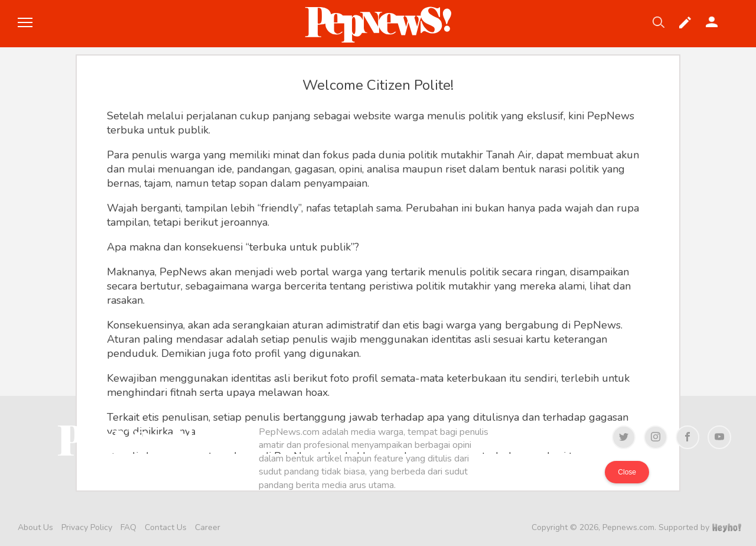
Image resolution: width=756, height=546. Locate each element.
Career (208, 527)
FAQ (128, 527)
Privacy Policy (87, 527)
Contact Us (166, 527)
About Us (35, 527)
